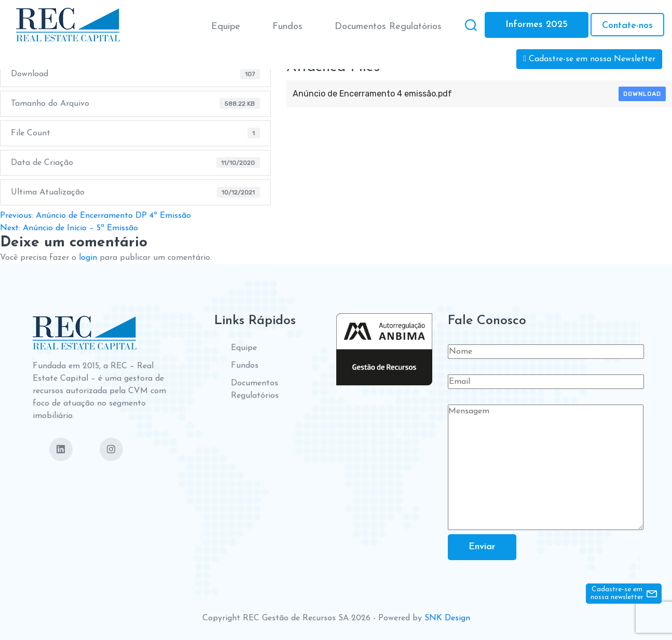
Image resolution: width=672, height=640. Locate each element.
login (88, 258)
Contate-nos (627, 26)
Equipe (226, 27)
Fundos (287, 27)
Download (642, 94)
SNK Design (447, 618)
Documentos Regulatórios (388, 27)
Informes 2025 (537, 25)
